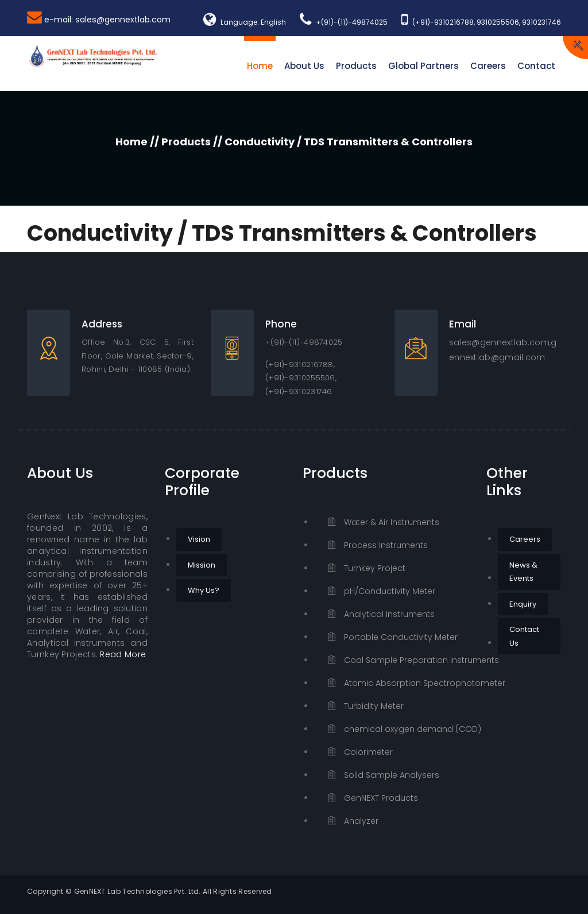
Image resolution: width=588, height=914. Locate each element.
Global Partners (423, 66)
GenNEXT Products (373, 798)
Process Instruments (378, 545)
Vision (199, 539)
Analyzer (353, 821)
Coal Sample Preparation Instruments (399, 660)
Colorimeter (360, 752)
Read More (123, 654)
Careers (488, 66)
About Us (304, 66)
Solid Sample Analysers (384, 775)
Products (356, 66)
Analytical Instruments (381, 614)
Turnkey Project (367, 568)
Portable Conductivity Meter (393, 637)
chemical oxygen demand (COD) (399, 729)
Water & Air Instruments (384, 522)
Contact (536, 66)
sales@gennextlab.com (499, 342)
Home (260, 66)
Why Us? (204, 590)
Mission (202, 565)
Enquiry (523, 604)
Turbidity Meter (366, 706)
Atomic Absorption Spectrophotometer (399, 683)
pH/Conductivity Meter (382, 591)
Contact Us (524, 636)
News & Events (523, 572)
